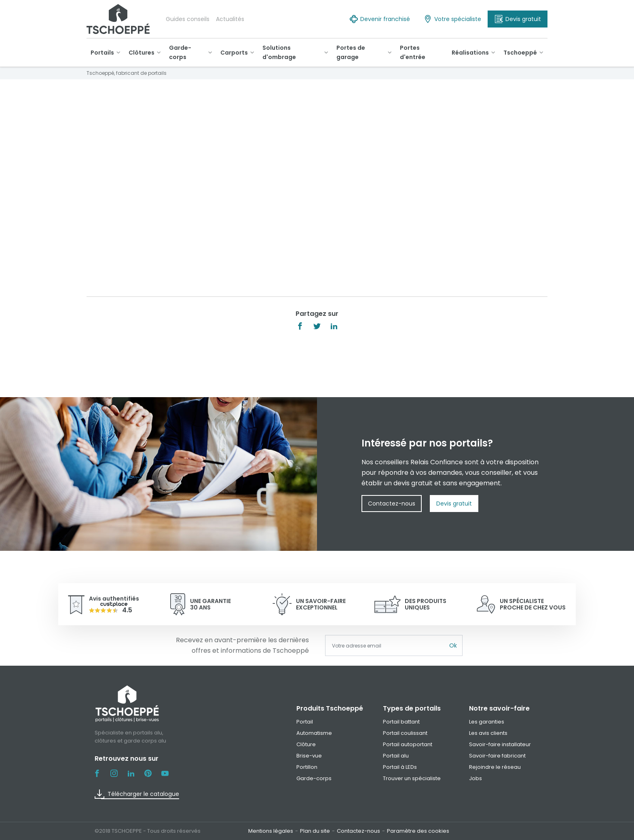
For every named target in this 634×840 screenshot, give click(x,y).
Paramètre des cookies (418, 831)
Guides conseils (188, 19)
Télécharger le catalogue (137, 794)
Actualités (230, 19)
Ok (453, 645)
